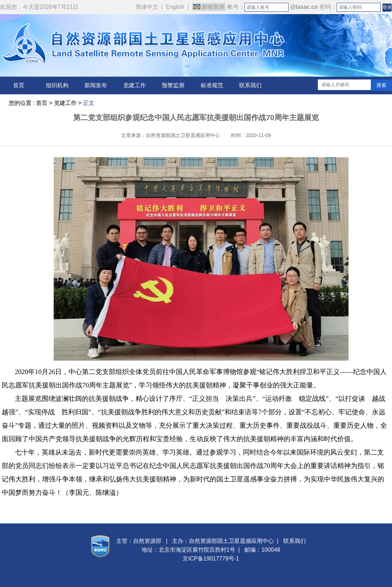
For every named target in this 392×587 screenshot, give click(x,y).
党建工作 (135, 85)
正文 (89, 103)
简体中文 (147, 7)
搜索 (381, 85)
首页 (19, 85)
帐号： (236, 7)
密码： (328, 7)
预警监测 (173, 85)
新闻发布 (96, 85)
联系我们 (250, 85)
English (175, 7)
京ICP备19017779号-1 (211, 559)
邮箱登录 (209, 7)
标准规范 (212, 85)
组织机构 (57, 85)
